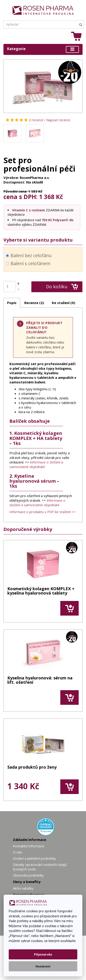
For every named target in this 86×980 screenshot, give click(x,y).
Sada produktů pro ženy (32, 767)
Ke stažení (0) (64, 303)
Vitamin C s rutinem (29, 210)
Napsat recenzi (58, 120)
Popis (12, 303)
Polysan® (61, 220)
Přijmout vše (43, 954)
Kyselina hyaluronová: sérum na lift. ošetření (40, 680)
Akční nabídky (23, 888)
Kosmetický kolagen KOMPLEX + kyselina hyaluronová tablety (41, 591)
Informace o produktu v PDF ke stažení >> (43, 512)
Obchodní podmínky (28, 875)
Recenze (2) (34, 303)
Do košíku (62, 287)
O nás (17, 852)
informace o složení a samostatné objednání (36, 464)
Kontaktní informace (29, 846)
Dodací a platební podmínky (34, 858)
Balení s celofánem (28, 263)
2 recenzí (36, 120)
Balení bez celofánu (29, 255)
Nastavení (43, 966)
